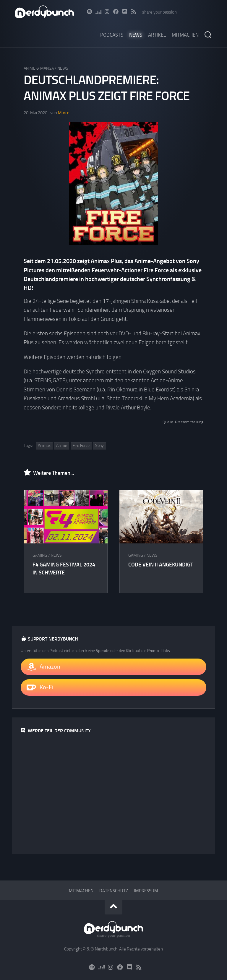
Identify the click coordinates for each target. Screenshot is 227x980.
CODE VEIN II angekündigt (161, 565)
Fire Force (81, 446)
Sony (99, 446)
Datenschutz (114, 891)
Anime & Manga (39, 68)
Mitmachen (185, 35)
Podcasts (112, 35)
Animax (44, 446)
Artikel (157, 35)
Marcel (64, 113)
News (136, 35)
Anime (62, 446)
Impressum (146, 891)
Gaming (40, 555)
